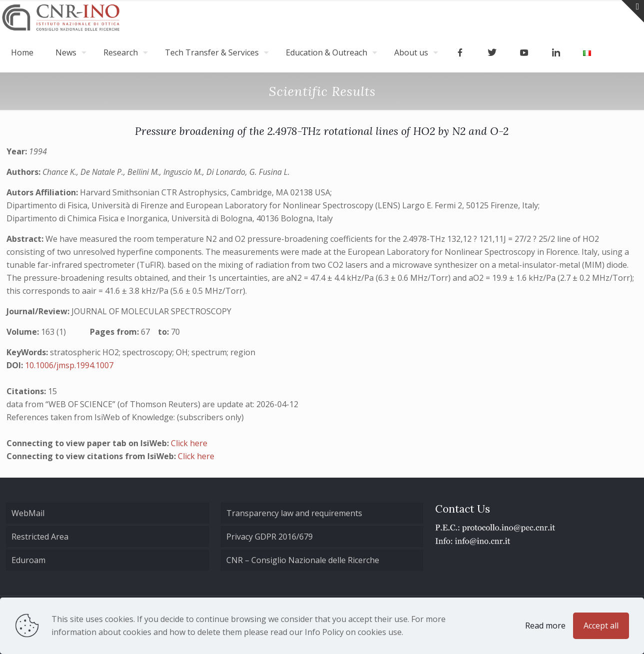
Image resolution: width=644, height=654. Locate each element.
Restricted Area (40, 537)
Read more (545, 626)
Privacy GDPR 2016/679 (270, 537)
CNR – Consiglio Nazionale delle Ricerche (303, 560)
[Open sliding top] (633, 11)
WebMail (28, 513)
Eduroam (28, 560)
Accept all (601, 626)
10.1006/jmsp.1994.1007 (69, 365)
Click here (189, 443)
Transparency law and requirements (294, 513)
